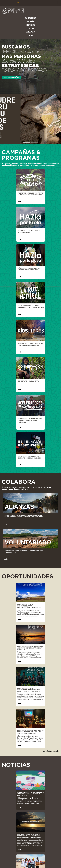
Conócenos (30, 18)
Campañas (30, 22)
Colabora (31, 32)
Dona (30, 35)
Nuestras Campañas (11, 77)
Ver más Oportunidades (51, 751)
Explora (30, 28)
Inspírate (31, 25)
